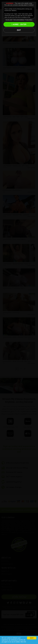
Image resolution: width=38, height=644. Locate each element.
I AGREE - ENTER (19, 24)
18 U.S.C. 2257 (9, 20)
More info (23, 642)
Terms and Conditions (19, 20)
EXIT (19, 30)
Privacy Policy (29, 20)
